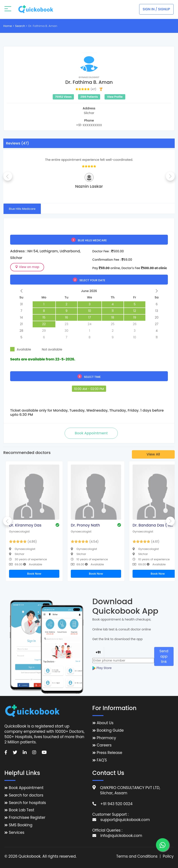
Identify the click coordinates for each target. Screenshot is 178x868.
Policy (168, 856)
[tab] (22, 209)
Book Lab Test (22, 810)
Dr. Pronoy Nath (85, 525)
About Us (105, 723)
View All (153, 454)
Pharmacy (106, 738)
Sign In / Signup (156, 9)
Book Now (34, 574)
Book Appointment (26, 788)
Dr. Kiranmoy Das (25, 525)
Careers (104, 745)
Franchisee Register (27, 818)
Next (170, 176)
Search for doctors (26, 795)
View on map (27, 267)
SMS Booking (21, 825)
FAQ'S (102, 760)
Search (20, 26)
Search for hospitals (27, 803)
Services (17, 833)
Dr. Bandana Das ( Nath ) (154, 525)
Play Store (102, 666)
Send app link (164, 655)
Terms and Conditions (137, 856)
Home (8, 26)
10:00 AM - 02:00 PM (89, 389)
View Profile (115, 97)
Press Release (110, 753)
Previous (8, 176)
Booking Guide (110, 730)
